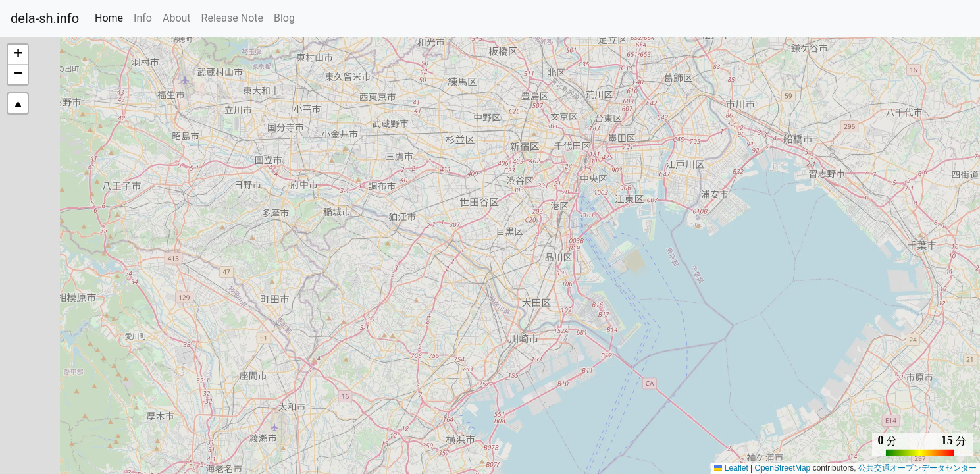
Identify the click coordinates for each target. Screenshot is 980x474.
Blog (284, 18)
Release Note (232, 18)
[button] (18, 55)
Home (112, 17)
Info (143, 18)
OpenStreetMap (783, 468)
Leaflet (731, 468)
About (177, 18)
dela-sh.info (45, 18)
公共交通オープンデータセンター (917, 468)
